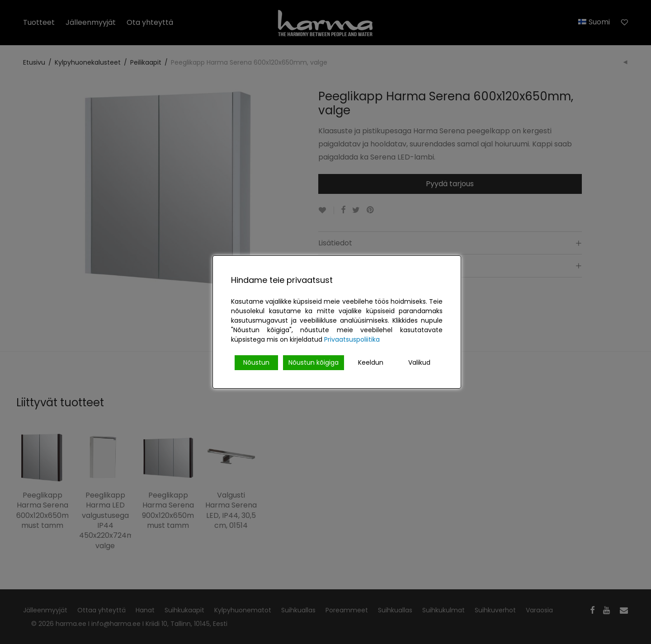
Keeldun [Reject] (371, 362)
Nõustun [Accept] (256, 362)
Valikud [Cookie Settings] (419, 362)
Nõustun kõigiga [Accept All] (314, 362)
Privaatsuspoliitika (352, 339)
